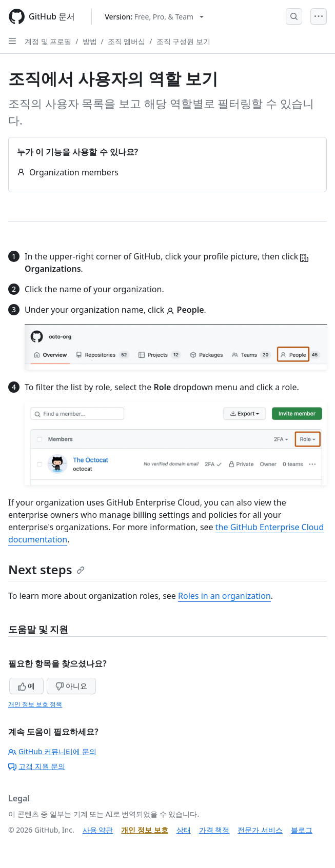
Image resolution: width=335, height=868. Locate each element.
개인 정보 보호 (144, 830)
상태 (184, 830)
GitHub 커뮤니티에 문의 (52, 751)
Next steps (46, 569)
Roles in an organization (224, 596)
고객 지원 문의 (37, 766)
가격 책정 (214, 830)
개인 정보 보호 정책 (35, 704)
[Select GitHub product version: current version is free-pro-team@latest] (154, 17)
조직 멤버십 (127, 41)
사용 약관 (98, 830)
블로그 (302, 830)
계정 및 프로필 (48, 41)
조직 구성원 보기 (183, 41)
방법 (90, 41)
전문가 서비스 (260, 830)
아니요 (71, 686)
